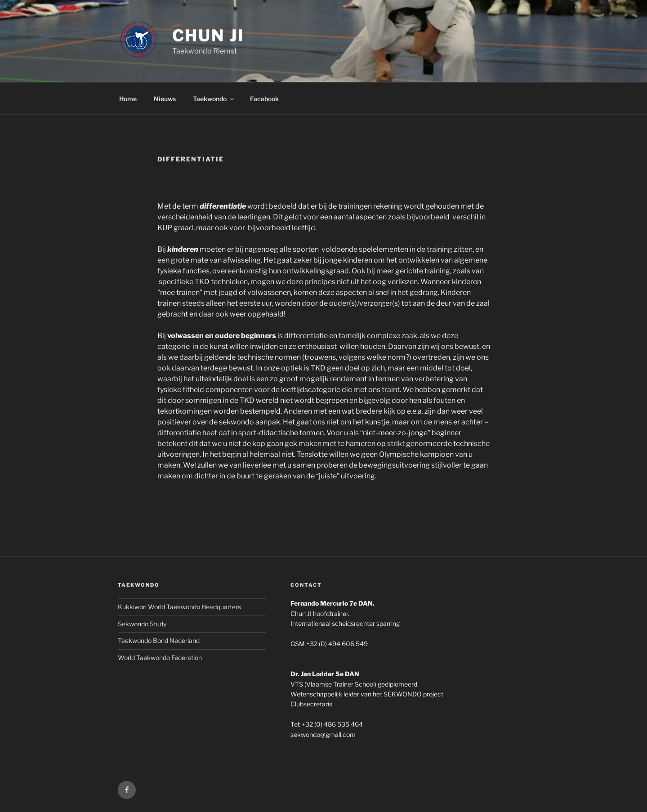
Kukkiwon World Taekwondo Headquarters (179, 607)
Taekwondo (214, 99)
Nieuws (165, 99)
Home (128, 99)
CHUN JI (208, 36)
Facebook (264, 99)
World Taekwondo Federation (160, 658)
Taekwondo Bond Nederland (159, 640)
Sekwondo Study (142, 624)
